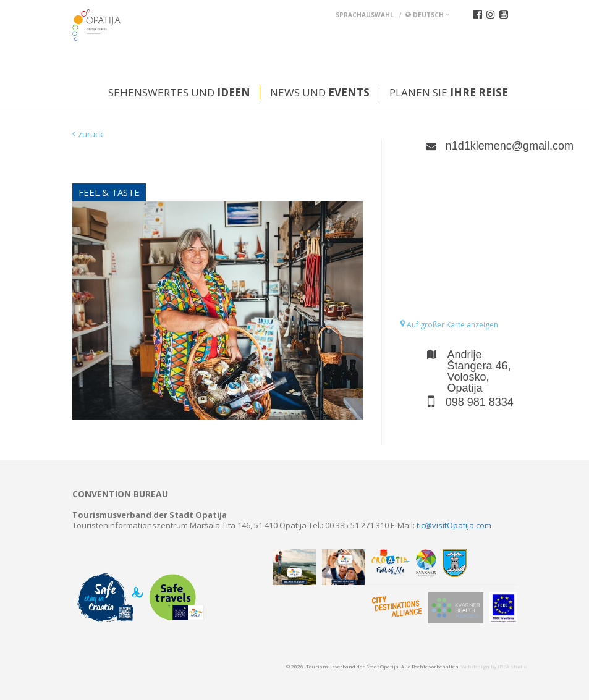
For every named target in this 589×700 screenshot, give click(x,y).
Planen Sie (449, 92)
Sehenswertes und (179, 92)
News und (320, 92)
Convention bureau (120, 494)
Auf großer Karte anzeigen (449, 325)
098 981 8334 (480, 402)
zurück (91, 134)
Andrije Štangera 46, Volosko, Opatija (479, 371)
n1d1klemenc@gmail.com (481, 146)
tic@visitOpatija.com (454, 525)
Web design (475, 666)
